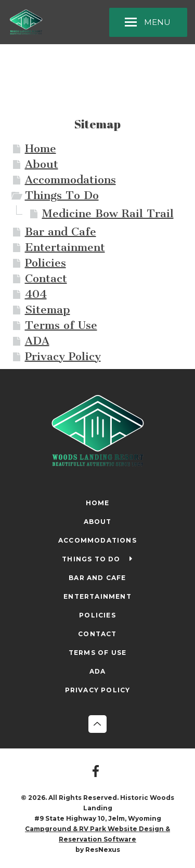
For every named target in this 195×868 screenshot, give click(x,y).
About (42, 164)
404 (36, 294)
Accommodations (70, 180)
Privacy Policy (63, 356)
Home (41, 148)
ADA (37, 341)
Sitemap (48, 310)
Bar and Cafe (61, 232)
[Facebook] (98, 772)
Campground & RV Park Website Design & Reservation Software (97, 834)
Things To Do (62, 195)
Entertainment (65, 247)
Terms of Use (61, 325)
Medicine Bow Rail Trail (108, 213)
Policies (45, 263)
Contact (46, 278)
